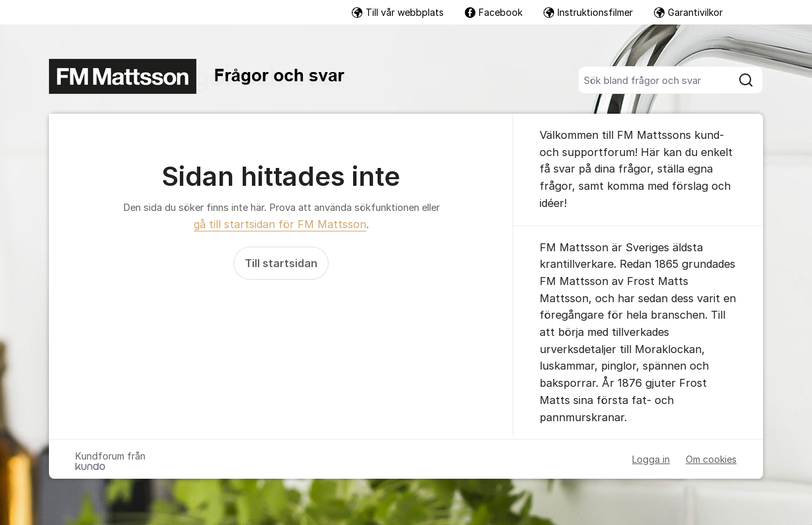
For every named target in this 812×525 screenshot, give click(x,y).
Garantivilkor (688, 12)
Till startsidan (281, 263)
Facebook (494, 12)
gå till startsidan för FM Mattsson (280, 224)
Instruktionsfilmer (588, 12)
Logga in (651, 459)
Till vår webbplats (398, 12)
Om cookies (711, 459)
